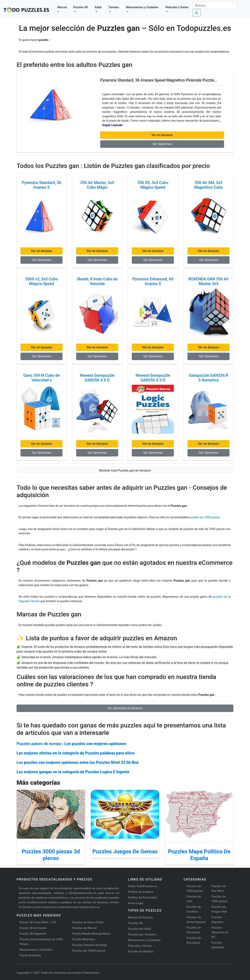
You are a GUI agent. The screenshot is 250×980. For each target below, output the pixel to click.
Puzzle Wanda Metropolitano (91, 934)
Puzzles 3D (135, 923)
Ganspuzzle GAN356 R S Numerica (209, 378)
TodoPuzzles (91, 973)
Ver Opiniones (162, 144)
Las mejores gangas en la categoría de (73, 772)
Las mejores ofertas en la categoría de (76, 753)
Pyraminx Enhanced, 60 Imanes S (153, 281)
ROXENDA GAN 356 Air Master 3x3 (209, 281)
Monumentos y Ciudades (36, 950)
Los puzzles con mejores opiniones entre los (78, 762)
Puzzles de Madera (141, 951)
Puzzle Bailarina (30, 955)
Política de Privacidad (142, 898)
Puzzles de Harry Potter (88, 922)
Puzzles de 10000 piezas (89, 951)
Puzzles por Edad (139, 929)
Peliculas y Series (140, 946)
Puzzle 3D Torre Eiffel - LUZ (38, 922)
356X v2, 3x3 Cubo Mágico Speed (42, 281)
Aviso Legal (136, 903)
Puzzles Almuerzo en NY (220, 932)
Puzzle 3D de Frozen (33, 928)
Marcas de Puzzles (140, 917)
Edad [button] (98, 7)
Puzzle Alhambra (83, 939)
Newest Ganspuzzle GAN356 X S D (97, 378)
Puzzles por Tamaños (142, 934)
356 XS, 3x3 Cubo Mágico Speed (153, 185)
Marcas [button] (62, 7)
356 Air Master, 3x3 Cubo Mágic (97, 185)
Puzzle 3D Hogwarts (33, 934)
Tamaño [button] (114, 7)
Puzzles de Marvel (84, 928)
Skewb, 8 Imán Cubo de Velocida (97, 281)
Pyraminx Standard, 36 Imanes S (42, 185)
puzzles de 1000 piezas (204, 517)
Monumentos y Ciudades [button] (142, 7)
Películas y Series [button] (177, 7)
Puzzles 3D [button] (81, 7)
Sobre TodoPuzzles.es (143, 886)
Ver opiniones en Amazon (125, 708)
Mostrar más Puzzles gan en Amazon (125, 470)
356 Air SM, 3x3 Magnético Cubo (208, 185)
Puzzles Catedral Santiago (90, 945)
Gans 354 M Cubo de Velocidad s (41, 378)
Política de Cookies (141, 892)
